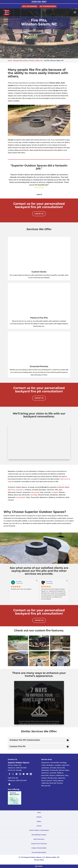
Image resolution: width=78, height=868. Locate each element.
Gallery (39, 821)
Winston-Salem (64, 487)
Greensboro (20, 489)
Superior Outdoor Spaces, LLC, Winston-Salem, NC (42, 857)
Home (39, 812)
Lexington (55, 492)
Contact (39, 825)
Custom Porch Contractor (39, 843)
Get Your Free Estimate (49, 6)
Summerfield (21, 497)
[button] (18, 642)
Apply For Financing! (28, 6)
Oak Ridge (34, 494)
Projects (39, 816)
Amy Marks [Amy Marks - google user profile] (19, 581)
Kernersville (35, 492)
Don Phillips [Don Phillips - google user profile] (49, 581)
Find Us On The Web (15, 770)
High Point (11, 489)
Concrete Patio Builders (39, 852)
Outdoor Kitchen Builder (39, 847)
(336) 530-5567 (39, 2)
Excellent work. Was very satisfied (21, 589)
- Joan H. (39, 194)
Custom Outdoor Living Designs (39, 830)
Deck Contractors (39, 838)
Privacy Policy (39, 859)
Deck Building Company (39, 834)
